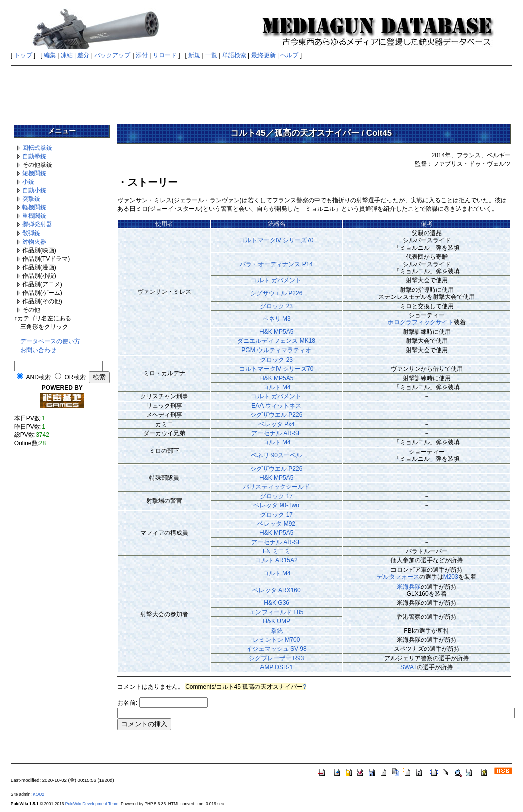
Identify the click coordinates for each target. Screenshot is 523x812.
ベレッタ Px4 (277, 424)
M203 (451, 577)
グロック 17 (276, 496)
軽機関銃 (34, 207)
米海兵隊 (409, 587)
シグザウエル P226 (276, 293)
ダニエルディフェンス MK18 (276, 341)
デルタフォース (398, 577)
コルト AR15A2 (277, 560)
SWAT (408, 667)
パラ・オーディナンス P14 (276, 264)
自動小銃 (34, 190)
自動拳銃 (34, 156)
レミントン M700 (276, 640)
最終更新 (264, 55)
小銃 (28, 182)
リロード (165, 55)
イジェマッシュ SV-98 (277, 649)
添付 (142, 55)
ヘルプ (289, 55)
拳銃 (277, 631)
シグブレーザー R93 (276, 658)
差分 (83, 55)
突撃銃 (31, 199)
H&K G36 (276, 603)
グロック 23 (276, 306)
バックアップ (112, 55)
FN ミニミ (276, 551)
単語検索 (234, 55)
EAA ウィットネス (276, 406)
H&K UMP (276, 621)
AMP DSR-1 (276, 667)
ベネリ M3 (277, 319)
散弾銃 (31, 233)
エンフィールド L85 (276, 612)
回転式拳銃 (37, 148)
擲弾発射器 (37, 224)
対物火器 (34, 242)
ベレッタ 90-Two (276, 505)
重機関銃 (34, 216)
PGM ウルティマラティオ (276, 350)
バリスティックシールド (277, 487)
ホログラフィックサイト (421, 322)
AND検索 (38, 377)
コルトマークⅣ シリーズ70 (277, 240)
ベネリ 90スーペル (276, 455)
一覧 (211, 55)
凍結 (67, 55)
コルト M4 (277, 387)
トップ (23, 55)
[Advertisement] (261, 91)
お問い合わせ (38, 350)
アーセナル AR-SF (276, 433)
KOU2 (38, 794)
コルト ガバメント (276, 280)
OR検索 (75, 377)
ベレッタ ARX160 (277, 590)
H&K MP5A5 (276, 332)
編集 (50, 55)
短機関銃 (34, 173)
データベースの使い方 (50, 341)
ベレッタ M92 (276, 524)
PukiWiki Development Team (92, 804)
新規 (194, 55)
